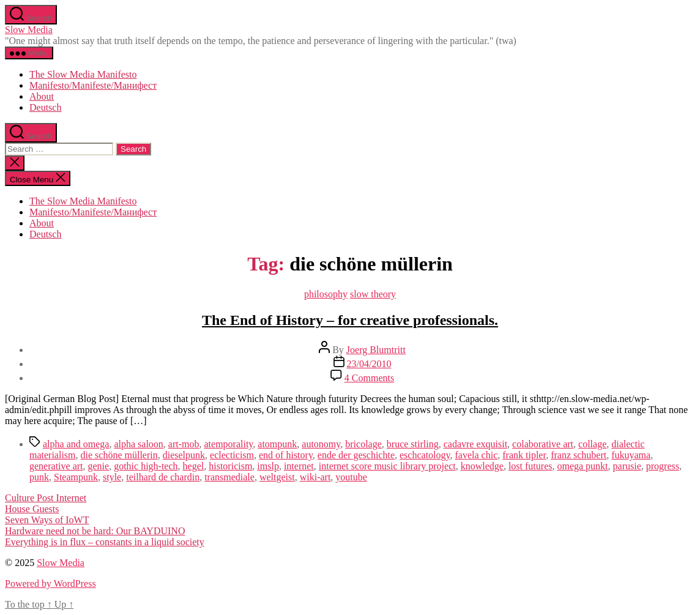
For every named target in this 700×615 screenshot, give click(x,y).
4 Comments (369, 378)
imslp (268, 466)
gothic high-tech (146, 466)
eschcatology (425, 455)
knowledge (482, 466)
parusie (627, 466)
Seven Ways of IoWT (47, 520)
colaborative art (543, 444)
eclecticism (232, 455)
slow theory (373, 294)
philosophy (326, 294)
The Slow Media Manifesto (83, 74)
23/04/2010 (369, 364)
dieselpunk (184, 455)
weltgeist (277, 477)
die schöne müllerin (119, 455)
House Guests (32, 509)
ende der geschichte (356, 455)
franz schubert (579, 455)
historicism (230, 466)
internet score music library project (387, 466)
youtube (351, 477)
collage (592, 444)
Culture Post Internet (46, 498)
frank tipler (524, 455)
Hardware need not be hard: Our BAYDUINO (95, 531)
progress (663, 466)
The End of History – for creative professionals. (350, 320)
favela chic (477, 455)
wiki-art (315, 477)
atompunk (277, 444)
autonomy (321, 444)
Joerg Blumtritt (376, 350)
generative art (56, 466)
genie (99, 466)
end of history (286, 455)
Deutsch (45, 107)
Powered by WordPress (50, 583)
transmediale (229, 477)
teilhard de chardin (163, 477)
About (42, 96)
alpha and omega (76, 444)
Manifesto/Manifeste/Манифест (93, 85)
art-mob (184, 444)
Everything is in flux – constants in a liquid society (105, 542)
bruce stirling (413, 444)
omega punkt (582, 466)
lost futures (531, 466)
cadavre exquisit (475, 444)
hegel (194, 466)
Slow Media (29, 30)
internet (299, 466)
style (112, 477)
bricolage (363, 444)
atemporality (228, 444)
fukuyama (631, 455)
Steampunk (76, 477)
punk (39, 477)
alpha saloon (138, 444)
